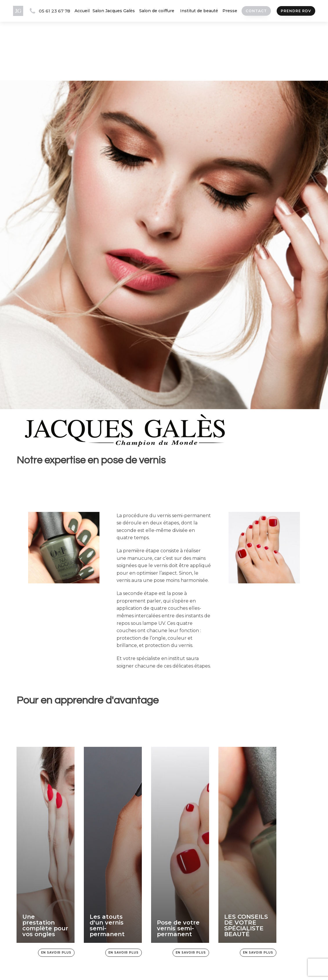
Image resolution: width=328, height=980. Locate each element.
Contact (256, 11)
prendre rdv (296, 11)
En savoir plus (56, 953)
